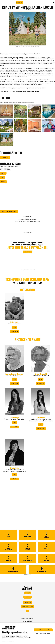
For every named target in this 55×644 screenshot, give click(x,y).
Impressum (11, 641)
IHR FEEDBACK (27, 603)
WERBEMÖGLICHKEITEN (27, 607)
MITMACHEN (19, 2)
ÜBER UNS (28, 593)
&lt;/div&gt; (27, 395)
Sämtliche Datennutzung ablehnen (43, 634)
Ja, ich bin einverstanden (43, 630)
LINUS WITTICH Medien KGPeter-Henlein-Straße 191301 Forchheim (27, 620)
